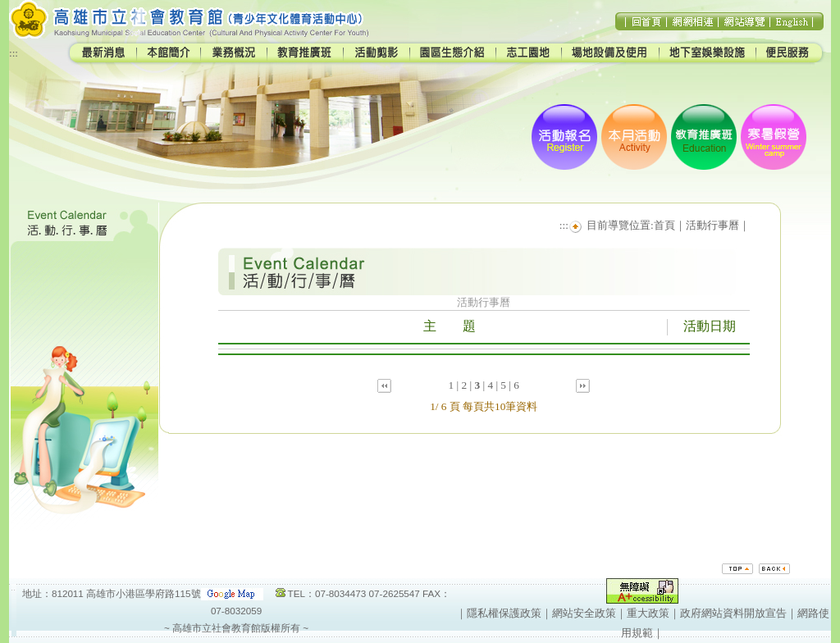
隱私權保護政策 (504, 613)
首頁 (664, 225)
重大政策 (648, 613)
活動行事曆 (712, 225)
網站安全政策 (584, 613)
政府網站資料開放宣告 (733, 613)
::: (14, 53)
